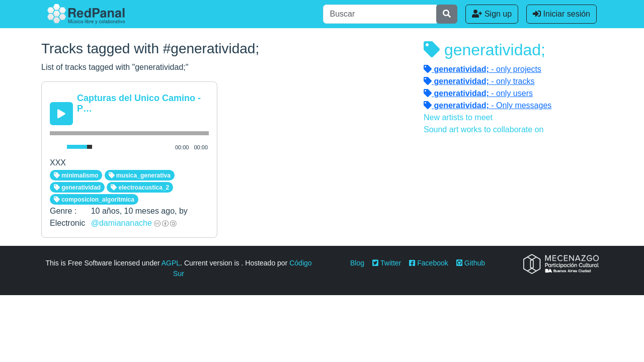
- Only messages (488, 105)
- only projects (482, 69)
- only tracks (479, 81)
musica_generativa (140, 175)
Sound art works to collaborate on (484, 129)
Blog (357, 263)
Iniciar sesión (561, 14)
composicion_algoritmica (94, 200)
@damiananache (122, 223)
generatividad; (485, 50)
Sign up (492, 14)
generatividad (77, 188)
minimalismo (76, 175)
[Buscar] (380, 14)
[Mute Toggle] (56, 147)
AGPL (171, 263)
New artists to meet (458, 117)
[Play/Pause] (61, 114)
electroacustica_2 (140, 188)
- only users (478, 93)
